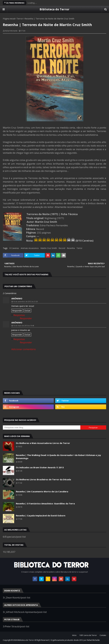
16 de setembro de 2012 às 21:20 (25, 301)
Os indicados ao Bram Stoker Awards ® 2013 (40, 467)
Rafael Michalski (11, 31)
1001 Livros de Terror (88, 635)
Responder (17, 311)
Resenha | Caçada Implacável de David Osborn (41, 516)
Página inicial (9, 19)
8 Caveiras (14, 248)
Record (62, 248)
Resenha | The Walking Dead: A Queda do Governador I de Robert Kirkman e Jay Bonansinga (58, 457)
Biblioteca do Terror (54, 9)
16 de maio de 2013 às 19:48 (24, 326)
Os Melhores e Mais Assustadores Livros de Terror (43, 443)
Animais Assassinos (30, 248)
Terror (20, 19)
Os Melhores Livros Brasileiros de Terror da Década (43, 479)
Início (74, 635)
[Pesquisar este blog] (42, 427)
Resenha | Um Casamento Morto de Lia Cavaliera (42, 491)
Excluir (27, 311)
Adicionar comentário (24, 349)
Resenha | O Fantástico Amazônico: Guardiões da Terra (45, 503)
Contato (103, 635)
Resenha (71, 248)
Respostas (19, 315)
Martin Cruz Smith (49, 248)
